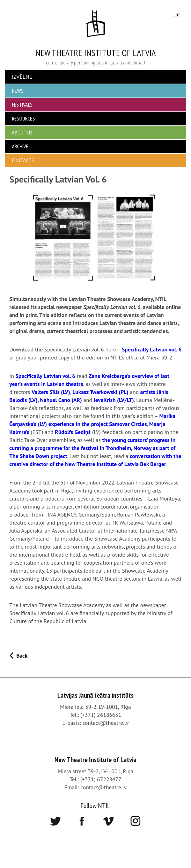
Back (22, 656)
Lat (177, 14)
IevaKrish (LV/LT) (114, 400)
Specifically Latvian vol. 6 (152, 349)
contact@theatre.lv (105, 723)
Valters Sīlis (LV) (51, 392)
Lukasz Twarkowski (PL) (100, 392)
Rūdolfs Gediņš (73, 432)
